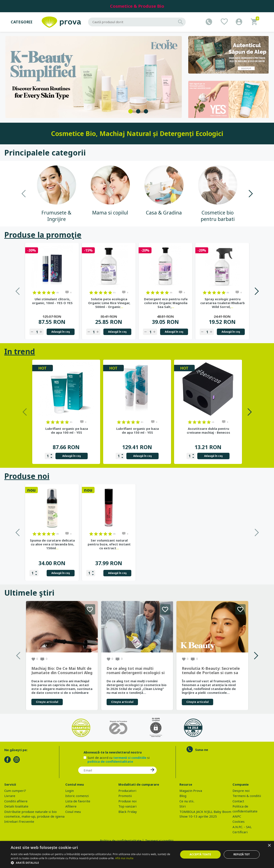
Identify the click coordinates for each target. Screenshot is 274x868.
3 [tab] (146, 111)
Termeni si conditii (159, 841)
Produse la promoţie (43, 235)
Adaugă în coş (61, 332)
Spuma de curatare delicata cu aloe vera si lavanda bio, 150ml (166, 544)
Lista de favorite (78, 801)
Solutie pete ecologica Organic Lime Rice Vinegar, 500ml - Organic (109, 303)
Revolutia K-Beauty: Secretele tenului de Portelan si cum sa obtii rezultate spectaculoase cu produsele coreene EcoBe (211, 671)
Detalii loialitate (16, 806)
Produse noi (27, 476)
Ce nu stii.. (187, 801)
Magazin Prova (191, 791)
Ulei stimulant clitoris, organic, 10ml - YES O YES (52, 301)
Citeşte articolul (47, 702)
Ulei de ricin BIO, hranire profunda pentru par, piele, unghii (52, 544)
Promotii (125, 796)
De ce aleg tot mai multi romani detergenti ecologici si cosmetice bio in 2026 (136, 671)
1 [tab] (130, 111)
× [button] (269, 846)
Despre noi (241, 791)
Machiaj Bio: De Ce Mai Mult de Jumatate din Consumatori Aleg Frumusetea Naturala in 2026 (62, 671)
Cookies (239, 821)
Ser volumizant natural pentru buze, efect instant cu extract (223, 544)
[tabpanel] (94, 77)
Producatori (127, 791)
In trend (20, 351)
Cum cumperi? (15, 791)
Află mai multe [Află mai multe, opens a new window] (124, 858)
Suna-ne (202, 750)
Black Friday (128, 812)
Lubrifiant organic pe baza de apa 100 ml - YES (67, 430)
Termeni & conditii (247, 796)
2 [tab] (138, 111)
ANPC (237, 816)
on (34, 293)
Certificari (240, 832)
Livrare (10, 796)
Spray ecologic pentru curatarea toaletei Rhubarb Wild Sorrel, (223, 303)
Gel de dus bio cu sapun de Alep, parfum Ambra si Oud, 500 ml (109, 544)
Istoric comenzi (77, 796)
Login (70, 791)
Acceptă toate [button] (200, 854)
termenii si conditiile (130, 758)
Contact (238, 801)
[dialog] (137, 854)
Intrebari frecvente (19, 821)
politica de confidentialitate (110, 761)
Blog (183, 796)
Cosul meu (73, 812)
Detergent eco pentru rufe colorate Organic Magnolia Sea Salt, (166, 303)
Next (250, 194)
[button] (92, 863)
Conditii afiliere (16, 801)
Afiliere (71, 806)
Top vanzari (127, 806)
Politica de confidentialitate (121, 841)
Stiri (183, 806)
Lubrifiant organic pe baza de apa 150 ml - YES (138, 430)
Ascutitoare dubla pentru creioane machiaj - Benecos (208, 430)
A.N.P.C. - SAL (242, 827)
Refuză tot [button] (242, 854)
